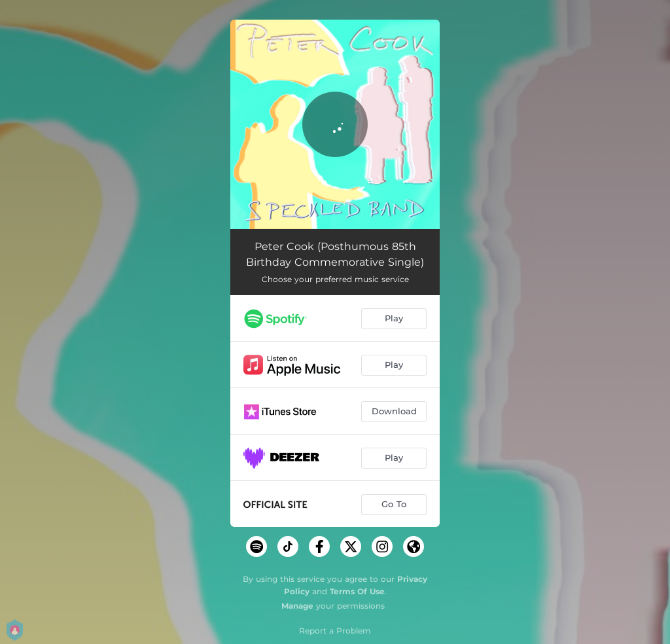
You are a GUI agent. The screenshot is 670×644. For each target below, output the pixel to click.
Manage (297, 606)
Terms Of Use (357, 591)
